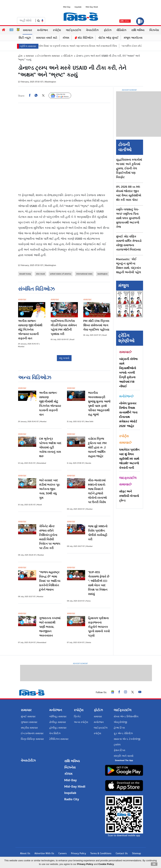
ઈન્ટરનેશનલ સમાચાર (48, 56)
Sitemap (136, 853)
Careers (63, 853)
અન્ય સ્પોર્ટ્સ (81, 722)
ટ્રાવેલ (117, 745)
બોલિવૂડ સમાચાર (58, 716)
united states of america (61, 274)
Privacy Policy (79, 853)
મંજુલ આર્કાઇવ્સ (133, 38)
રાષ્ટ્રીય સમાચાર (29, 728)
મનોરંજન (42, 30)
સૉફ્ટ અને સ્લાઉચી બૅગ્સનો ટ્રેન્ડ (129, 496)
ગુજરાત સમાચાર (29, 722)
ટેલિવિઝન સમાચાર (59, 739)
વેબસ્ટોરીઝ (92, 30)
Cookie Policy (106, 864)
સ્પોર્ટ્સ (57, 30)
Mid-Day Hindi (92, 7)
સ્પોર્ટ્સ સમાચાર (126, 439)
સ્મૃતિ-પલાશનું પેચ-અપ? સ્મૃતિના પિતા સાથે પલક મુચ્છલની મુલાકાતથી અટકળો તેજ (128, 218)
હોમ (20, 56)
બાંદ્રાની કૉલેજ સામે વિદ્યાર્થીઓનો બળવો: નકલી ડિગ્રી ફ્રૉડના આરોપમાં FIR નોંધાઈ (128, 373)
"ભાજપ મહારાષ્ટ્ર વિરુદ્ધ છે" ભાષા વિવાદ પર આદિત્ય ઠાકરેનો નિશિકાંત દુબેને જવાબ (50, 581)
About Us (25, 853)
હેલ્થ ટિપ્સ (119, 728)
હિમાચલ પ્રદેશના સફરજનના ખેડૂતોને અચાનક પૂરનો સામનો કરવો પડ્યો (99, 627)
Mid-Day (67, 7)
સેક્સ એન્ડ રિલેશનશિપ (126, 716)
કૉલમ (66, 38)
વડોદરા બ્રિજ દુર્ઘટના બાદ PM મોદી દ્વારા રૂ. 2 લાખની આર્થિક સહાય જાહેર (97, 448)
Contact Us (122, 853)
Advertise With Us (44, 853)
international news (84, 274)
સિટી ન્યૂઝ (25, 38)
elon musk (40, 274)
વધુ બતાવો (64, 358)
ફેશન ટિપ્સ (119, 750)
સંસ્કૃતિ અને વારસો (124, 756)
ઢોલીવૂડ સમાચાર (58, 722)
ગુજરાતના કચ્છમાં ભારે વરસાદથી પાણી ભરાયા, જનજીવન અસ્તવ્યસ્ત (50, 627)
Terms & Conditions (101, 853)
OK (154, 864)
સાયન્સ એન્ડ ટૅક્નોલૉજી (127, 739)
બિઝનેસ (154, 30)
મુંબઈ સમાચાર (28, 716)
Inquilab (78, 7)
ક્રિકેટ (77, 716)
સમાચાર (27, 30)
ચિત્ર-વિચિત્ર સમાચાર (32, 739)
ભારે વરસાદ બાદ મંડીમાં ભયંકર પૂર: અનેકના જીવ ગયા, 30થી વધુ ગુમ (50, 489)
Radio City (72, 799)
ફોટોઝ (108, 30)
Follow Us (63, 96)
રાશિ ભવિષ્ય (138, 30)
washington (102, 274)
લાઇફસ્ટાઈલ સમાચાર (128, 481)
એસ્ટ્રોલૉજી (120, 722)
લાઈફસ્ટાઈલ (73, 30)
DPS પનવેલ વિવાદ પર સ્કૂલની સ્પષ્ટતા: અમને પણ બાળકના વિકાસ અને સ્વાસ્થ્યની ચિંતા (83, 46)
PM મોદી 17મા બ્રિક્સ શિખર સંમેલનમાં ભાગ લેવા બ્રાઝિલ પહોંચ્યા (96, 325)
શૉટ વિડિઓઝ (84, 38)
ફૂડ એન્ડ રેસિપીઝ (123, 733)
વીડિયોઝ (121, 30)
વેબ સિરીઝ (55, 733)
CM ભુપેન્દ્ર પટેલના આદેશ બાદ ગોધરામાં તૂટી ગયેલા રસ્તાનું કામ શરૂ (50, 448)
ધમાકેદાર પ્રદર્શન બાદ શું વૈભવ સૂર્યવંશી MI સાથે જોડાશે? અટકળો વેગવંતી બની (129, 459)
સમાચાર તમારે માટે (47, 38)
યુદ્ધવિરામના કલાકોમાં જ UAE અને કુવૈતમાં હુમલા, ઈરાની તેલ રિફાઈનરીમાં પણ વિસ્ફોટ (129, 168)
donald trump (25, 274)
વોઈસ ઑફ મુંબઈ (108, 38)
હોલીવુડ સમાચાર (58, 728)
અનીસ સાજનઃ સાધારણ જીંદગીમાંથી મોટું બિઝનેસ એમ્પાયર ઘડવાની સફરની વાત (30, 330)
